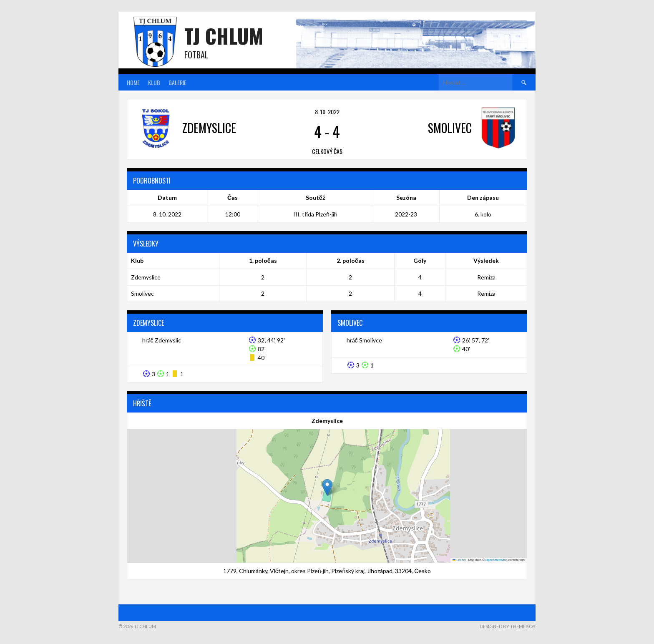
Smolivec (142, 293)
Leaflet (459, 560)
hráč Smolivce (364, 340)
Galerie (177, 82)
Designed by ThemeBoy (508, 626)
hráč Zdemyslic (162, 340)
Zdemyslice (146, 277)
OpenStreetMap (497, 560)
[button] (327, 487)
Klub (154, 82)
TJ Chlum (224, 36)
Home (133, 82)
